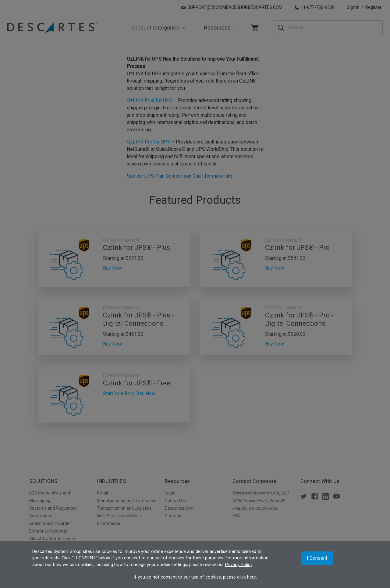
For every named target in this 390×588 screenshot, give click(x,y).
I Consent (317, 558)
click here (246, 577)
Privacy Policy (239, 565)
